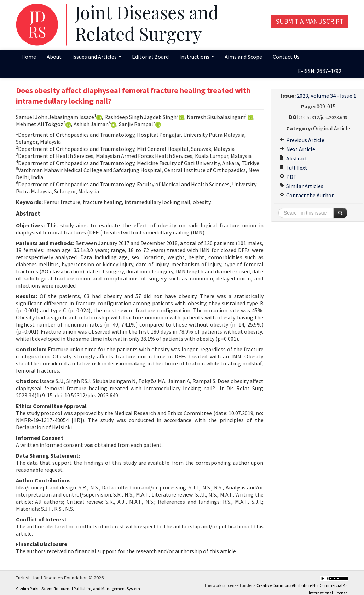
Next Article (297, 149)
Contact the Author (307, 195)
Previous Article (302, 140)
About (54, 57)
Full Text (293, 168)
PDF (288, 177)
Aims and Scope (243, 57)
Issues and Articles (97, 57)
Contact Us (286, 57)
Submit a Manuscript (310, 21)
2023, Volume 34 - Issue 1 (327, 96)
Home (29, 57)
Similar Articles (301, 186)
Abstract (293, 158)
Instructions (197, 57)
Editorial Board (150, 57)
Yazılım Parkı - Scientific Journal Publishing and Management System (78, 588)
